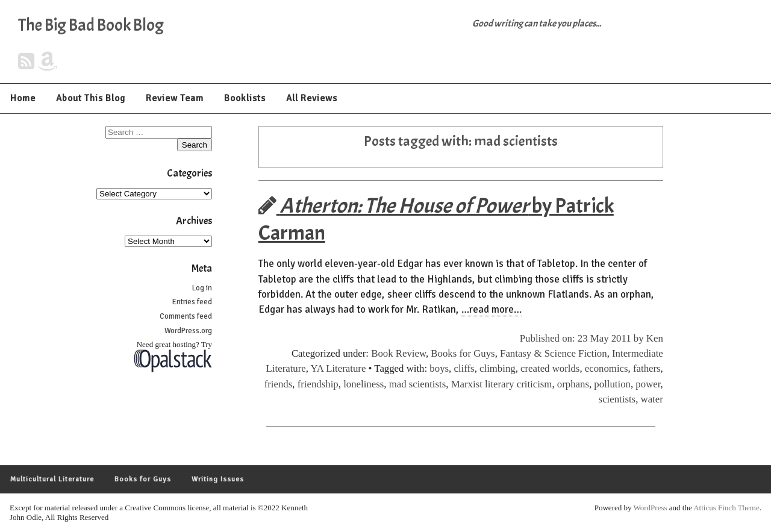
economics (607, 368)
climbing (498, 368)
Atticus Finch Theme (726, 508)
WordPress (651, 508)
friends (279, 384)
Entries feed (192, 302)
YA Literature (339, 368)
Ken (655, 338)
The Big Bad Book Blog (91, 25)
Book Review (398, 353)
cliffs (464, 368)
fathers (647, 368)
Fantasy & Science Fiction (554, 353)
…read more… (492, 309)
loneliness (364, 384)
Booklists (245, 98)
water (652, 399)
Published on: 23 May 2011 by (583, 338)
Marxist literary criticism (502, 384)
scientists (617, 399)
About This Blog (91, 98)
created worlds (550, 368)
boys (439, 368)
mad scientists (418, 384)
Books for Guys (463, 353)
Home (23, 98)
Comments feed (186, 316)
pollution (612, 384)
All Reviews (312, 98)
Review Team (175, 98)
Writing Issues (218, 479)
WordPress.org (188, 331)
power (648, 384)
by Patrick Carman (436, 219)
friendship (318, 384)
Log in (202, 288)
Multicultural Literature (52, 479)
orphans (573, 384)
